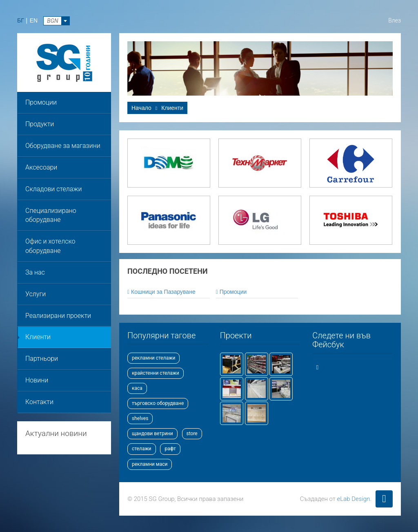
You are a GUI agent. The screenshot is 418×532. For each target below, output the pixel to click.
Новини (37, 380)
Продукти (40, 124)
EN (34, 20)
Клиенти (38, 337)
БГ (21, 20)
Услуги (36, 294)
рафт (170, 449)
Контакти (39, 402)
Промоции (41, 102)
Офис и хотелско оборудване (50, 246)
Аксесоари (41, 167)
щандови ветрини (152, 434)
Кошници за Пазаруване (161, 292)
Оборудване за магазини (63, 146)
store (192, 434)
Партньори (42, 359)
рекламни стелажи (153, 358)
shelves (140, 418)
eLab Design (354, 499)
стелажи (142, 449)
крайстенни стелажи (156, 373)
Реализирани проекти (58, 316)
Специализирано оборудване (51, 215)
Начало (141, 108)
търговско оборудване (158, 403)
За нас (35, 272)
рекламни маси (150, 464)
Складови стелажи (54, 189)
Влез (395, 20)
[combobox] (57, 21)
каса (137, 388)
